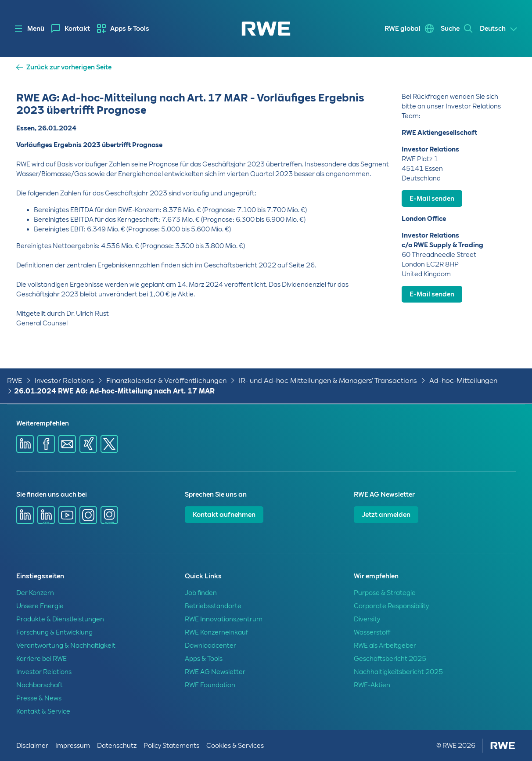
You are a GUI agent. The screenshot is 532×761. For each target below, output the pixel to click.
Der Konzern (35, 593)
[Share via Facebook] (46, 444)
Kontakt (77, 29)
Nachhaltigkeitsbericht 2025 (398, 672)
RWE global (403, 29)
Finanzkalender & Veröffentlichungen (166, 380)
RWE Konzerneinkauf (216, 632)
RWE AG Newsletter (215, 672)
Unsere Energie (40, 606)
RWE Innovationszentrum (224, 619)
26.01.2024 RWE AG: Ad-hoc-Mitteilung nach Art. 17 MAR (114, 391)
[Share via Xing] (88, 444)
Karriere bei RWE (41, 659)
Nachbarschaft (40, 685)
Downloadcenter (210, 646)
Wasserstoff (372, 632)
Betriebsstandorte (213, 606)
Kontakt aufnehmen (224, 515)
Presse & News (39, 698)
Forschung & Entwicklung (54, 632)
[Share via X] (109, 444)
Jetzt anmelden (386, 515)
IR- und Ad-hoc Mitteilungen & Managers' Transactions (328, 380)
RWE (15, 380)
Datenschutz (117, 746)
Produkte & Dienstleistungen (60, 619)
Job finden (201, 593)
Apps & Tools (130, 29)
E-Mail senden (432, 198)
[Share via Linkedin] (25, 444)
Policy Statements (171, 746)
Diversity (367, 619)
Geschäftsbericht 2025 (390, 659)
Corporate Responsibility (391, 606)
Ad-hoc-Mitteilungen (463, 380)
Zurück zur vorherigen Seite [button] (69, 67)
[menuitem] (71, 29)
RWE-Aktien (372, 685)
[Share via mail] (67, 444)
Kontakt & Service (43, 711)
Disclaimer (32, 746)
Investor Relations (64, 380)
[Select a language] (499, 29)
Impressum (73, 746)
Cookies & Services (235, 746)
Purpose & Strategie (385, 593)
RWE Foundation (210, 685)
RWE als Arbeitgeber (385, 646)
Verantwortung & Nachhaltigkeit (66, 646)
